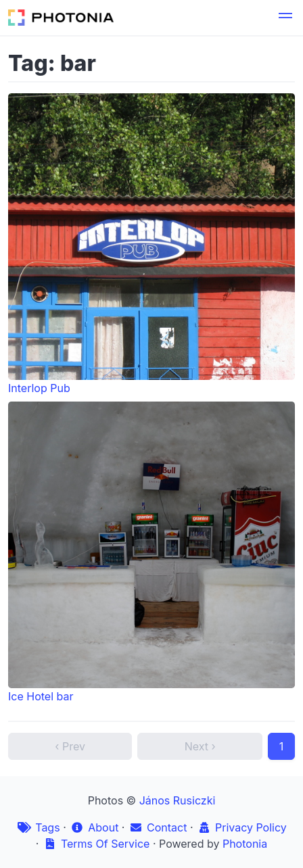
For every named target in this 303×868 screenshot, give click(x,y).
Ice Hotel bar (151, 552)
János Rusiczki (178, 800)
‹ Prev (70, 746)
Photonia (245, 844)
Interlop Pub (151, 244)
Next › (200, 746)
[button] (285, 18)
